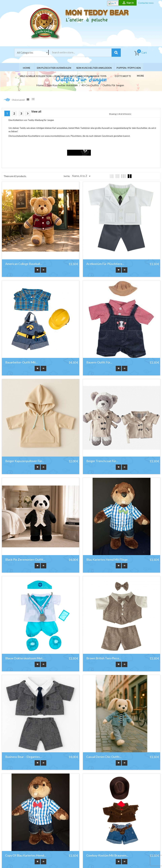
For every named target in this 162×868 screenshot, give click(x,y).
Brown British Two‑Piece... (103, 657)
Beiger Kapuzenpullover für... (25, 461)
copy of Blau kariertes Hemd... (26, 854)
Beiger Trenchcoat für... (102, 461)
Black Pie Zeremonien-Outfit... (25, 559)
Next (28, 115)
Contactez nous (146, 3)
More (139, 77)
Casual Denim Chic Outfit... (103, 756)
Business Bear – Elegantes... (23, 756)
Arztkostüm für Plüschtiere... (105, 265)
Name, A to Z (82, 178)
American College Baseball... (24, 265)
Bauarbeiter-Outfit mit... (21, 363)
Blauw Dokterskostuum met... (25, 657)
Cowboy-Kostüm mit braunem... (107, 854)
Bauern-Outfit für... (99, 363)
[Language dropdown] (109, 3)
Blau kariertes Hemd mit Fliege (106, 559)
